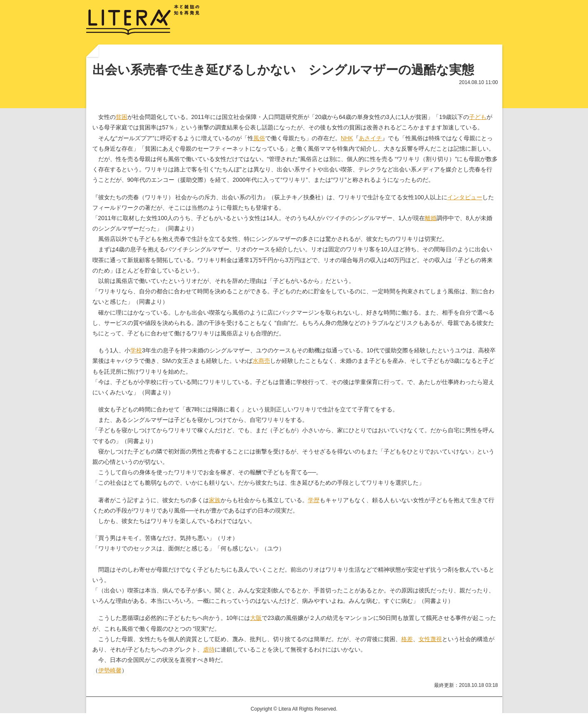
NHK (347, 138)
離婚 (431, 218)
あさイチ (370, 138)
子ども (478, 117)
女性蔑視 (430, 639)
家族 (215, 500)
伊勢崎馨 (110, 670)
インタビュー (465, 197)
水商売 (261, 361)
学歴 (314, 500)
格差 (407, 639)
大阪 (256, 618)
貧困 (122, 117)
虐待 (209, 649)
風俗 (259, 138)
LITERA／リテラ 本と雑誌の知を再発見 (143, 20)
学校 (136, 350)
